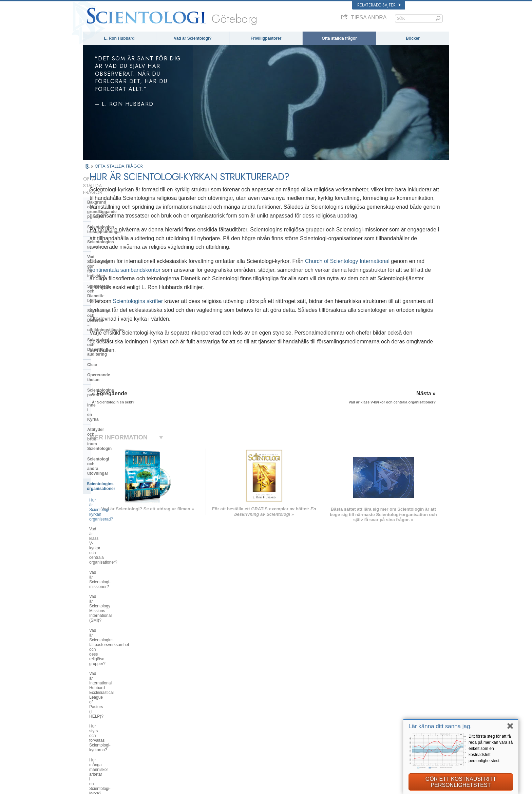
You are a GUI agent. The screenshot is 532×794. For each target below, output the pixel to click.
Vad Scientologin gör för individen (120, 224)
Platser (256, 732)
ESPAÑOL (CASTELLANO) (184, 705)
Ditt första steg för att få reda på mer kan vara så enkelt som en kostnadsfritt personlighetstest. (491, 749)
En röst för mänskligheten (272, 686)
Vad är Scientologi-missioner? (116, 383)
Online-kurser (262, 713)
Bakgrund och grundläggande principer (116, 191)
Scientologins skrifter (212, 319)
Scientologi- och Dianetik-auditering (112, 262)
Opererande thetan (105, 285)
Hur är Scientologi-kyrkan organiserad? (112, 356)
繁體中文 (94, 726)
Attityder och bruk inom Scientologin (110, 319)
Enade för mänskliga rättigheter (375, 745)
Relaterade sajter (379, 5)
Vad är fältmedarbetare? (111, 476)
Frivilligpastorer (266, 38)
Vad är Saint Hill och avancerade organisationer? (119, 518)
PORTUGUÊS (173, 724)
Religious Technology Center (115, 577)
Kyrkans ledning (103, 567)
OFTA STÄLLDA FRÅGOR (119, 166)
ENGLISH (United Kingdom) (109, 685)
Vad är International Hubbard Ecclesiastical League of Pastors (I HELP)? (120, 432)
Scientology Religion (366, 693)
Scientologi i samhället (109, 612)
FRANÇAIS (96, 698)
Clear (92, 275)
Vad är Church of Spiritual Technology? (112, 589)
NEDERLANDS (99, 732)
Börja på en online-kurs (368, 706)
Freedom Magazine (365, 726)
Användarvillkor (398, 787)
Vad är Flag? (101, 545)
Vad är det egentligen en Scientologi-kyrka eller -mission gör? (117, 501)
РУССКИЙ (95, 719)
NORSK (168, 685)
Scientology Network (366, 686)
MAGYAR (169, 678)
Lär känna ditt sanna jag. (440, 726)
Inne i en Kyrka (102, 306)
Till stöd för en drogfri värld (371, 739)
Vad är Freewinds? (106, 555)
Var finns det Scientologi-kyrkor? (118, 486)
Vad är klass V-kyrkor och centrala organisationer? (120, 371)
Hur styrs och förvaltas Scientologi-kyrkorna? (121, 449)
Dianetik (356, 680)
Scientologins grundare (110, 214)
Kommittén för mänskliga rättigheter (378, 758)
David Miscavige (362, 700)
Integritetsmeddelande (338, 787)
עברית (92, 705)
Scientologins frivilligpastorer (372, 713)
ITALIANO (170, 718)
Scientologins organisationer (115, 342)
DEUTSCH (95, 739)
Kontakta (258, 726)
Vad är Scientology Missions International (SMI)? (115, 395)
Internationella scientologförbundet (377, 719)
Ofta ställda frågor (339, 38)
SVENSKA (170, 692)
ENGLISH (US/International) (110, 678)
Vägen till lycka (361, 732)
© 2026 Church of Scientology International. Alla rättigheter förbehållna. (142, 787)
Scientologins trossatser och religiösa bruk (285, 680)
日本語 (92, 713)
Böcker (413, 38)
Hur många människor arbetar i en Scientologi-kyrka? (120, 464)
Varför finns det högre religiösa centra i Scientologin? (117, 533)
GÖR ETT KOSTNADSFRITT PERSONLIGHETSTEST (461, 782)
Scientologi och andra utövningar (120, 332)
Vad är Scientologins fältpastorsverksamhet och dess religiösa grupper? (118, 413)
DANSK (93, 692)
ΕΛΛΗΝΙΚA (171, 711)
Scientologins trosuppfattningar (118, 204)
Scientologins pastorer (109, 296)
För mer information (267, 719)
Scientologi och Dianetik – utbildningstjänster (112, 247)
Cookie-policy (370, 787)
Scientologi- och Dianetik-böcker (119, 235)
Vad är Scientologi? (193, 38)
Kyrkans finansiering (107, 602)
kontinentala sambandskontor (267, 278)
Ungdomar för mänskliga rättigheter (378, 752)
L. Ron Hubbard (119, 38)
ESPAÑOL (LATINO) (178, 698)
